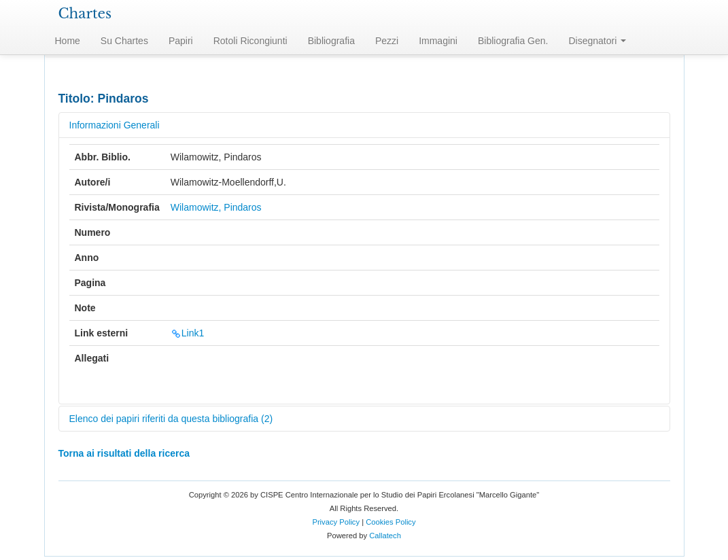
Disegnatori (597, 41)
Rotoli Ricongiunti (250, 41)
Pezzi (387, 41)
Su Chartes (124, 41)
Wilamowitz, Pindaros (216, 207)
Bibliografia (331, 41)
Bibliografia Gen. (513, 41)
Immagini (438, 41)
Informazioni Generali (115, 125)
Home (68, 41)
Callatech (385, 536)
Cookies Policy (391, 522)
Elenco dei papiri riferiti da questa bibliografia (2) (171, 419)
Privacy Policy (336, 522)
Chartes (85, 14)
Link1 (187, 333)
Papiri (181, 41)
